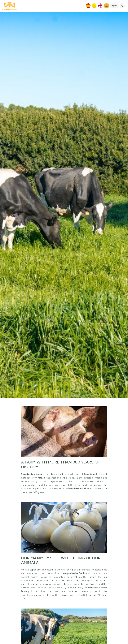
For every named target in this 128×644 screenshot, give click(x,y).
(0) (114, 6)
